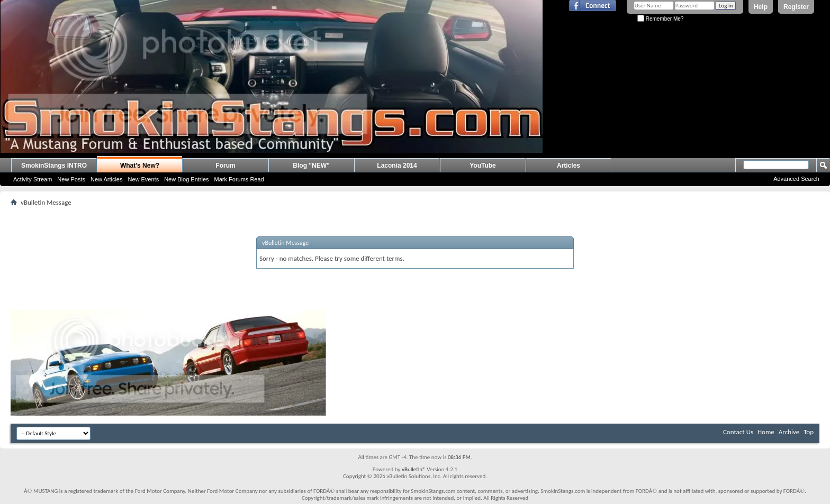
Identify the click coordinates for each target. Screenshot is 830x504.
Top (809, 432)
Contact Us (738, 432)
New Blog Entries (186, 179)
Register (796, 7)
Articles (569, 166)
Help (761, 7)
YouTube (483, 166)
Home (766, 432)
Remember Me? (660, 19)
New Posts (71, 179)
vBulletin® (414, 469)
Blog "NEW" (311, 166)
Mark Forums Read (239, 179)
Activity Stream (33, 179)
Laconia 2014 (397, 166)
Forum (225, 166)
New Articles (107, 179)
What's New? (140, 166)
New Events (143, 179)
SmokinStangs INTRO (54, 166)
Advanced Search (796, 179)
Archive (789, 432)
